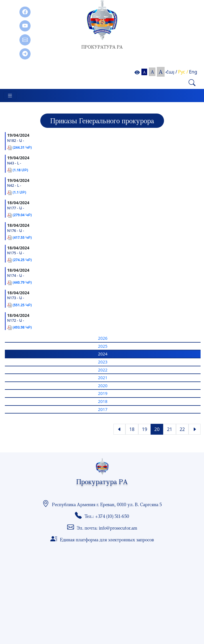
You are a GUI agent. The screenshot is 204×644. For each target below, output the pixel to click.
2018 (103, 401)
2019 (103, 393)
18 (132, 429)
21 (169, 429)
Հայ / (171, 72)
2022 (103, 370)
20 (157, 429)
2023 (103, 362)
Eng (193, 72)
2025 (103, 346)
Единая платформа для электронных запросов (107, 540)
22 (182, 429)
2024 (103, 354)
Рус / (183, 72)
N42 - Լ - (14, 185)
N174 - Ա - (16, 276)
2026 (103, 338)
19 (145, 429)
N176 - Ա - (16, 231)
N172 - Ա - (16, 320)
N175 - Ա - (16, 253)
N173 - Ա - (16, 298)
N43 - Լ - (14, 163)
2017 (103, 409)
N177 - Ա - (16, 208)
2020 (103, 386)
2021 (103, 378)
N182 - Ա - (16, 141)
